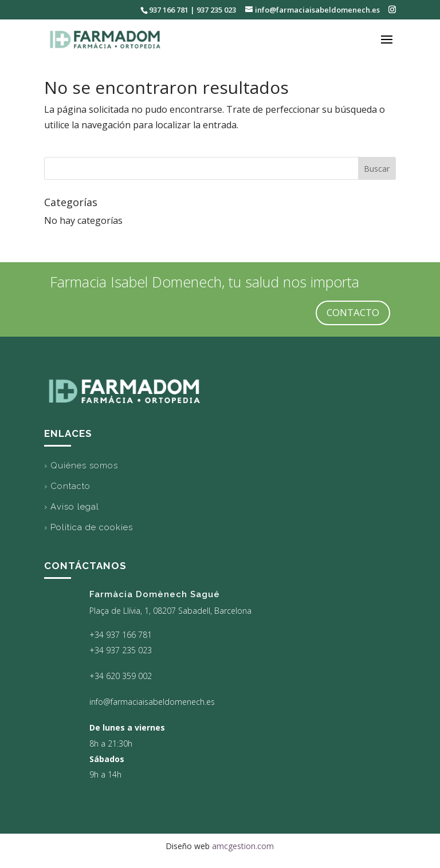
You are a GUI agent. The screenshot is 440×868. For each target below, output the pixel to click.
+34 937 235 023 (121, 650)
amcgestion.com (243, 846)
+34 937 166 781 (121, 635)
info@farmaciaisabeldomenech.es (152, 702)
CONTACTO (353, 312)
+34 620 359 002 (121, 676)
